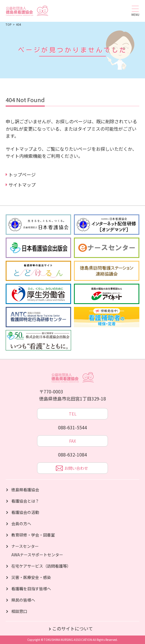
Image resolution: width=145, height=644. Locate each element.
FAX (72, 441)
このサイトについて (72, 628)
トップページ (22, 175)
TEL (73, 414)
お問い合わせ (72, 469)
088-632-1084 (72, 455)
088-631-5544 (72, 427)
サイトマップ (22, 185)
